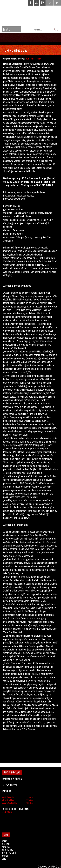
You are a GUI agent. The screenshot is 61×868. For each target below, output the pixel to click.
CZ (50, 3)
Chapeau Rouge (10, 58)
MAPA (4, 859)
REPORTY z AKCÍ (9, 853)
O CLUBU (6, 844)
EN (57, 3)
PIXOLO (56, 867)
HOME (4, 841)
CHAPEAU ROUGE (31, 13)
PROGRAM (6, 847)
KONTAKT (6, 856)
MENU (7, 29)
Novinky (21, 58)
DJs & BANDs (7, 850)
